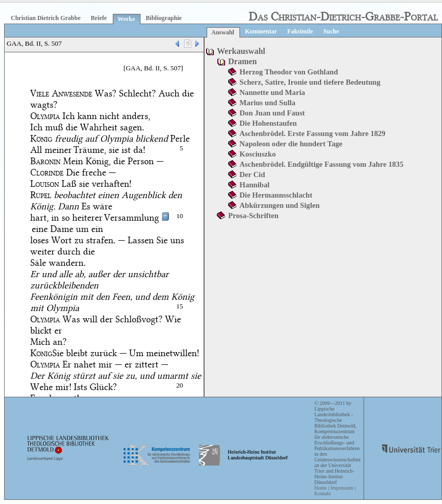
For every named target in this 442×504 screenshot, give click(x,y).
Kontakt (323, 493)
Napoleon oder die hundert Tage (291, 144)
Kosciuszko (258, 154)
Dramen (243, 61)
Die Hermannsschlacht (276, 195)
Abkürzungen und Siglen (279, 205)
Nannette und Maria (272, 92)
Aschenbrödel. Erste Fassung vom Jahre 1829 (313, 133)
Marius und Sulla (267, 103)
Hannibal (255, 185)
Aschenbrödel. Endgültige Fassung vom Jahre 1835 (322, 164)
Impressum (341, 488)
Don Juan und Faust (272, 113)
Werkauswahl (241, 51)
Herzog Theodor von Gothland (289, 72)
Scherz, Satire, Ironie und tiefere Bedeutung (310, 82)
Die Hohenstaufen (268, 123)
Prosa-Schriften (253, 216)
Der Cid (252, 175)
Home (320, 488)
